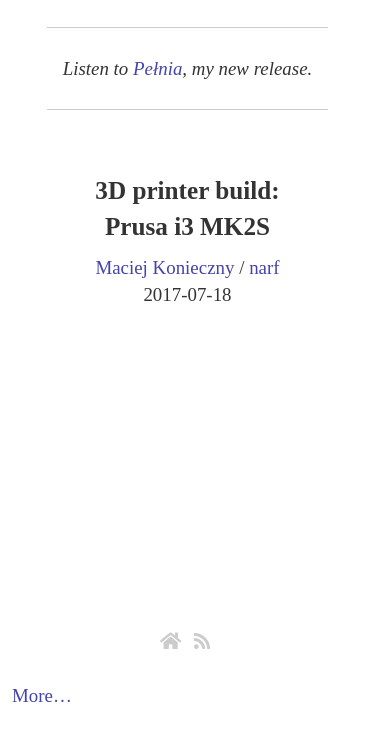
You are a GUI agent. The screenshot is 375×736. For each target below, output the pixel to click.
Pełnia (157, 68)
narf (264, 267)
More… (42, 695)
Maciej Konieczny (164, 267)
